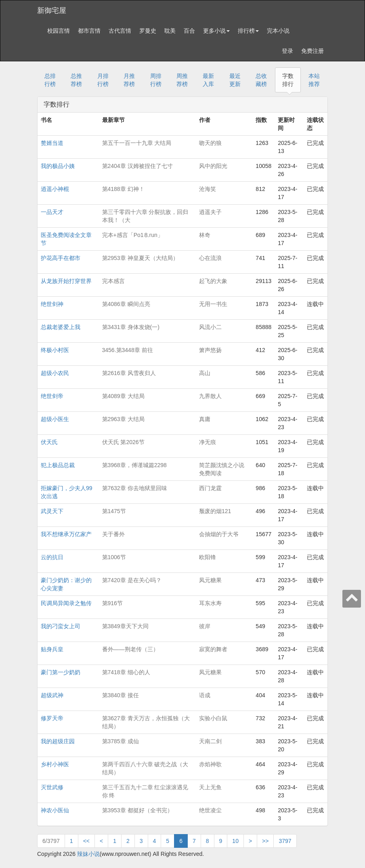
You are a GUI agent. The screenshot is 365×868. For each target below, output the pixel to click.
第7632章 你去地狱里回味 (135, 488)
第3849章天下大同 (125, 626)
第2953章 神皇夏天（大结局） (140, 258)
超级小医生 (55, 419)
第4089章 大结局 (123, 396)
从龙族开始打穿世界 (66, 281)
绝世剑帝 (52, 396)
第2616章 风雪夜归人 (129, 373)
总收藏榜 (261, 80)
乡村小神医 (55, 764)
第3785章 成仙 (121, 741)
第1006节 (114, 557)
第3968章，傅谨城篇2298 (134, 465)
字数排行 (288, 80)
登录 (287, 51)
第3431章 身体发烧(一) (131, 327)
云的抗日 (52, 557)
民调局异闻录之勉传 (66, 603)
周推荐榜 (182, 80)
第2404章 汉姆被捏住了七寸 (137, 166)
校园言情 (59, 31)
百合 (189, 31)
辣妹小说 (88, 854)
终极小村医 (55, 350)
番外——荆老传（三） (130, 649)
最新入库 (208, 80)
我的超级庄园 (58, 741)
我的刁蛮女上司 (61, 626)
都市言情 (89, 31)
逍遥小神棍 (55, 189)
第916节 (112, 603)
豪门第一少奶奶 (61, 672)
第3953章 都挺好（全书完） (137, 810)
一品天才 (52, 212)
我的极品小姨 (58, 166)
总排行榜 (50, 80)
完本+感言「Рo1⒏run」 (133, 235)
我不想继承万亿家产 (66, 534)
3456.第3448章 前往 (128, 350)
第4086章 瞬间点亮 (126, 304)
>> (265, 841)
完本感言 (113, 281)
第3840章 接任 (121, 695)
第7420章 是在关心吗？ (132, 580)
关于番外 (113, 534)
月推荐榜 (129, 80)
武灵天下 (52, 511)
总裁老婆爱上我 (61, 327)
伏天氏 (49, 442)
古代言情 (120, 31)
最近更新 (235, 80)
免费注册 (313, 51)
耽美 (170, 31)
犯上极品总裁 (58, 465)
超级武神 (52, 695)
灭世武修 (52, 787)
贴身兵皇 (52, 649)
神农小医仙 (55, 810)
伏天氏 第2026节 (123, 442)
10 (235, 841)
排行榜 (248, 31)
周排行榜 (156, 80)
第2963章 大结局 (123, 419)
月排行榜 (103, 80)
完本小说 (278, 31)
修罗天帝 (52, 718)
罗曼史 (148, 31)
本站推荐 (314, 80)
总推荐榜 (76, 80)
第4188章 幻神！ (123, 189)
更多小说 (216, 31)
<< (86, 841)
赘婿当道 (52, 143)
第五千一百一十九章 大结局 (137, 143)
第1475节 (114, 511)
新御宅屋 (52, 10)
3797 (285, 841)
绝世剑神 (52, 304)
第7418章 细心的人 (126, 672)
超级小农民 (55, 373)
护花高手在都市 (61, 258)
